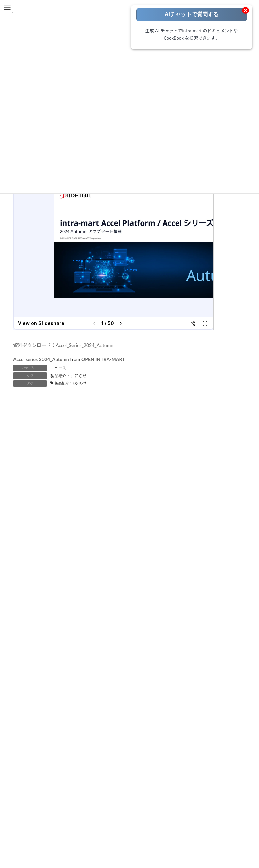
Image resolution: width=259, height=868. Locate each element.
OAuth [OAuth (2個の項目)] (45, 519)
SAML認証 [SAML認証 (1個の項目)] (85, 519)
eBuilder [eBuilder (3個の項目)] (220, 483)
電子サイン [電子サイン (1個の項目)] (27, 543)
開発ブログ (163, 720)
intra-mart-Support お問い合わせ (55, 829)
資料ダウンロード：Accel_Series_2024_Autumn (63, 345)
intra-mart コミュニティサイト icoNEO (60, 772)
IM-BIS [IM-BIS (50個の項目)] (59, 495)
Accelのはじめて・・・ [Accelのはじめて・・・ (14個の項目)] (113, 483)
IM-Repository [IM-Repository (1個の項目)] (98, 507)
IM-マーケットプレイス (174, 729)
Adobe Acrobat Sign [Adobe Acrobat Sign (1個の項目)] (162, 483)
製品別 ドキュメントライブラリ (182, 640)
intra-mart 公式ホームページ (51, 763)
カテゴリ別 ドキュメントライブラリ (186, 649)
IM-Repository (38, 731)
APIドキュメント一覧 (172, 667)
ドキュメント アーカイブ (175, 658)
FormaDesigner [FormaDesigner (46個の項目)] (30, 495)
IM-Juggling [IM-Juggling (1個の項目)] (193, 495)
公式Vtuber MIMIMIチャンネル (53, 799)
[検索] (207, 564)
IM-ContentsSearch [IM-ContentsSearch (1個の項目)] (155, 495)
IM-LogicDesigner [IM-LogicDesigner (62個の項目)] (33, 507)
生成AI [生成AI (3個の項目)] (165, 531)
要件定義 (33, 649)
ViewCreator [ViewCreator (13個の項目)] (115, 519)
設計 (29, 658)
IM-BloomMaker (40, 714)
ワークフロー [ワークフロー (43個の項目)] (215, 519)
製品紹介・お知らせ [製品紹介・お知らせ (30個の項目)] (198, 531)
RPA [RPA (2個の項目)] (63, 519)
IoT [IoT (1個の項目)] (228, 507)
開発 (29, 667)
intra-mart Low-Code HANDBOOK (184, 737)
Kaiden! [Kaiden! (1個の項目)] (23, 519)
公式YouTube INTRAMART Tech (53, 807)
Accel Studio (36, 706)
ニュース (58, 368)
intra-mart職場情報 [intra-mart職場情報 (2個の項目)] (199, 507)
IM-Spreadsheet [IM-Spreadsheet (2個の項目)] (158, 507)
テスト (31, 676)
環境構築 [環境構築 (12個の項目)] (142, 531)
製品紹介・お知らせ (68, 376)
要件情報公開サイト (171, 698)
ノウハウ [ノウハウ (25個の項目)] (186, 519)
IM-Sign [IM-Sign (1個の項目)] (127, 507)
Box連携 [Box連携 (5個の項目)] (196, 483)
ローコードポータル (37, 631)
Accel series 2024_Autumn (41, 359)
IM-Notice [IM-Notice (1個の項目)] (67, 507)
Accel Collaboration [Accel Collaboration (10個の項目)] (34, 483)
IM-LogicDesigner (41, 723)
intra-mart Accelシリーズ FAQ (52, 838)
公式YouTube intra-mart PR (49, 790)
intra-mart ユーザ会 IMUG (49, 781)
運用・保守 (35, 685)
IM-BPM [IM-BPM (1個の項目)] (121, 495)
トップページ (31, 622)
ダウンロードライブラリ (175, 689)
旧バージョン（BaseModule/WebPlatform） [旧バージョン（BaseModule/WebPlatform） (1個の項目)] (83, 531)
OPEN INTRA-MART (103, 359)
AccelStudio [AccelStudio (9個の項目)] (72, 483)
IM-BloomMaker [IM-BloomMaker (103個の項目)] (89, 495)
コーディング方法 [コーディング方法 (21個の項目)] (152, 519)
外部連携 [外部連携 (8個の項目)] (25, 531)
